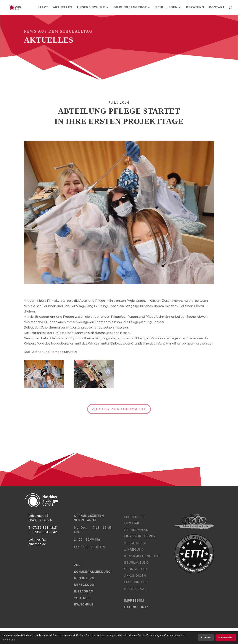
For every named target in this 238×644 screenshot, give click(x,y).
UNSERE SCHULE (91, 8)
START (43, 8)
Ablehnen (206, 637)
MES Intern (84, 578)
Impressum (134, 601)
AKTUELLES (63, 8)
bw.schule (84, 604)
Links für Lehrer (140, 536)
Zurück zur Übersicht (119, 409)
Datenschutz (136, 607)
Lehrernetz (135, 517)
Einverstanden (226, 637)
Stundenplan (136, 530)
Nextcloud (84, 585)
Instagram (84, 591)
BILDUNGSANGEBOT (130, 8)
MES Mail (132, 523)
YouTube (82, 598)
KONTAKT (217, 8)
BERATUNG (195, 8)
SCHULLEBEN (166, 8)
